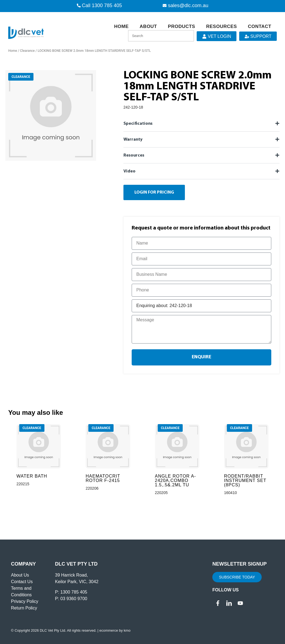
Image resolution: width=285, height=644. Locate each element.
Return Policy (24, 608)
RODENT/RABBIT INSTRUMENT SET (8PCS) (245, 480)
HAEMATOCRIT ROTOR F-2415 (103, 478)
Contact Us (22, 582)
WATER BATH (32, 476)
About (148, 26)
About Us (20, 575)
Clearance (27, 51)
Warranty (133, 140)
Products (181, 26)
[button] (201, 124)
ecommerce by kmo (115, 630)
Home (121, 26)
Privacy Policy (25, 601)
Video (129, 171)
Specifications (138, 124)
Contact (260, 26)
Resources (221, 26)
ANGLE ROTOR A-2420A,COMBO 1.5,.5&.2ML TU (176, 480)
